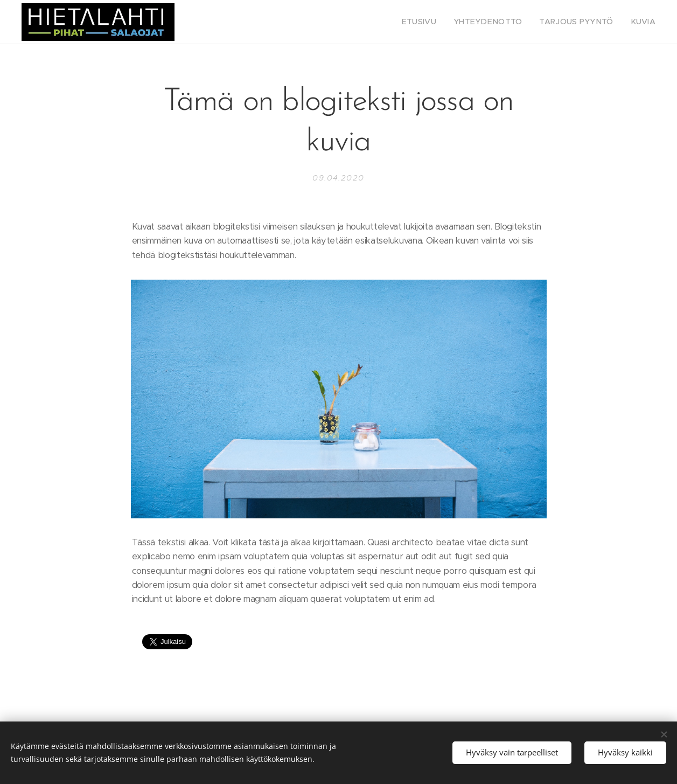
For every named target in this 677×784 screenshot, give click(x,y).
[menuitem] (440, 22)
